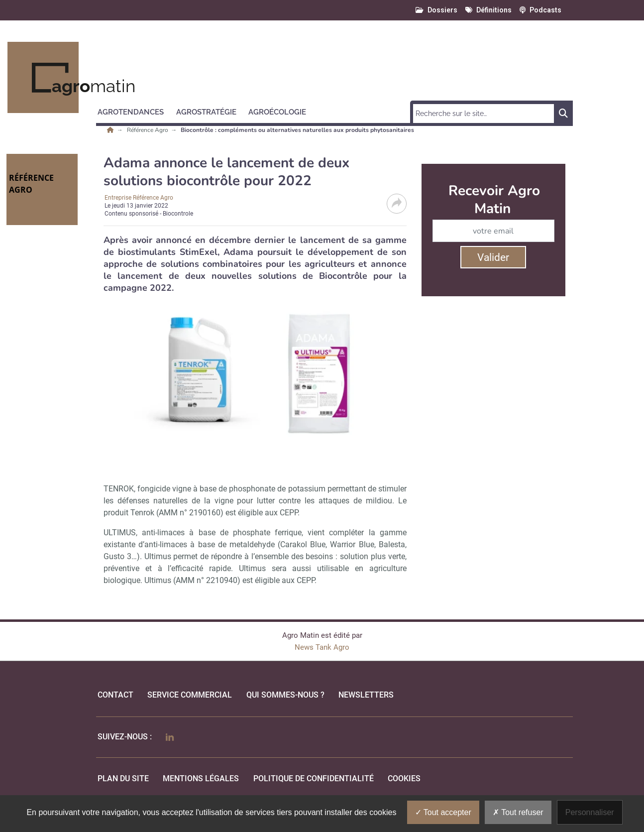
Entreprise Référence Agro (139, 198)
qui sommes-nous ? (285, 695)
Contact (115, 695)
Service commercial (190, 695)
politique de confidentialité (314, 778)
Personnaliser (590, 812)
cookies (404, 778)
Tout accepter (443, 812)
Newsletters (366, 695)
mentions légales (201, 778)
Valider (493, 257)
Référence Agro (148, 130)
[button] (135, 111)
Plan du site (123, 778)
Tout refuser (518, 812)
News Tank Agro (322, 647)
